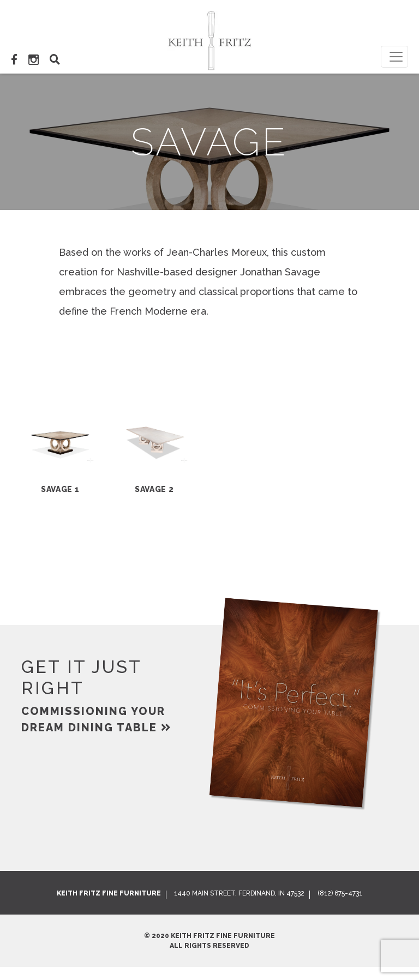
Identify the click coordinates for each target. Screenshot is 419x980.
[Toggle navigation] (394, 57)
